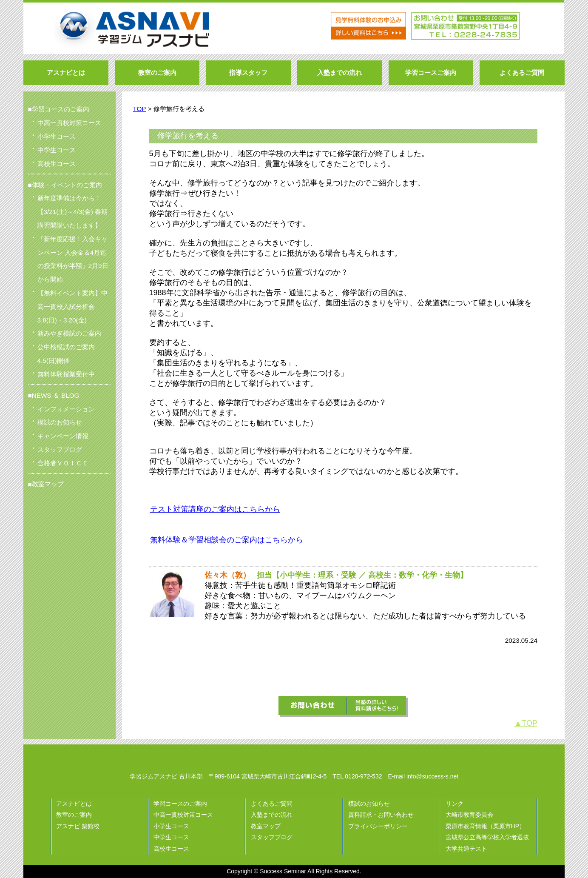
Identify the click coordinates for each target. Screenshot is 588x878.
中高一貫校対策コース (183, 815)
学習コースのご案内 (180, 804)
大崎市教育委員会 (469, 815)
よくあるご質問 (272, 804)
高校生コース (171, 849)
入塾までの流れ (272, 815)
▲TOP (526, 723)
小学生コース (171, 826)
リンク (454, 804)
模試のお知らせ (369, 804)
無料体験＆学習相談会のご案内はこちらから (227, 540)
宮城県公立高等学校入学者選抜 (487, 837)
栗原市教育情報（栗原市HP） (485, 826)
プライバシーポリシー (378, 826)
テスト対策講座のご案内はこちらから (215, 509)
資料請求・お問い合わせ (381, 815)
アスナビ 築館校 (78, 826)
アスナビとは (74, 804)
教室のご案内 (74, 815)
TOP (139, 109)
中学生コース (171, 837)
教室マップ (48, 484)
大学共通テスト (466, 849)
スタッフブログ (272, 837)
